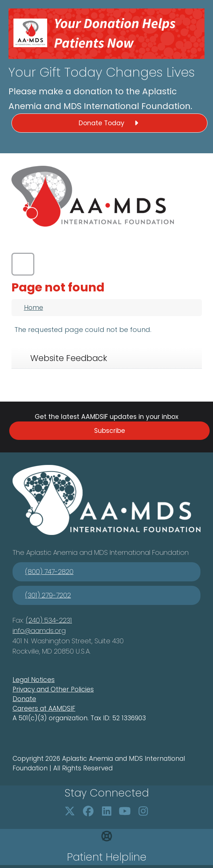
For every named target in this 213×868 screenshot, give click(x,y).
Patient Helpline (107, 857)
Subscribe (110, 431)
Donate (24, 699)
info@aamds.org (39, 631)
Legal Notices (34, 680)
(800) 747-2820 (49, 572)
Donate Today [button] (110, 123)
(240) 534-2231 (49, 620)
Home (34, 308)
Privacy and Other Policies (53, 689)
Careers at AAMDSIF (44, 708)
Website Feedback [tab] (69, 358)
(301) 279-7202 (48, 595)
